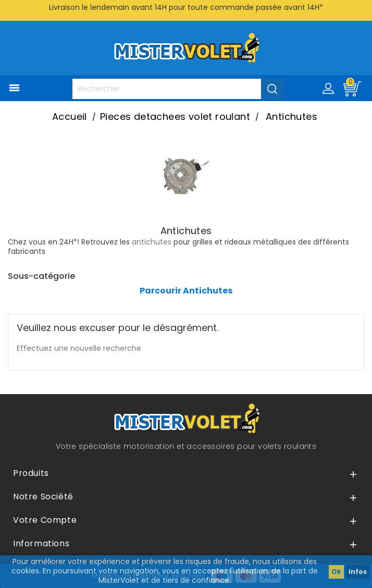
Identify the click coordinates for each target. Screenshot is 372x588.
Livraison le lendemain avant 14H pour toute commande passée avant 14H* (186, 7)
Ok (336, 572)
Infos (358, 572)
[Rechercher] (178, 89)
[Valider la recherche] (273, 89)
